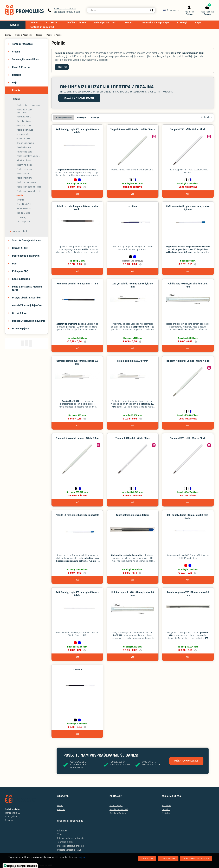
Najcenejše (81, 118)
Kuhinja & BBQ (20, 271)
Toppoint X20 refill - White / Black (188, 129)
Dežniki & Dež (20, 248)
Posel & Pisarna (21, 67)
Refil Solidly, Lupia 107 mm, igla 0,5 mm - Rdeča (77, 131)
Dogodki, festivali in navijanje (29, 321)
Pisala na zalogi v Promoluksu (24, 111)
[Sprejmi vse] (147, 859)
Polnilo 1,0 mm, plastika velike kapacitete (77, 515)
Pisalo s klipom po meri (27, 182)
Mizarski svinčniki (24, 204)
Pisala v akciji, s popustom (28, 105)
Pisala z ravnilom (24, 178)
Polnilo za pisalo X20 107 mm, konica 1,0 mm (188, 594)
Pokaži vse (62, 67)
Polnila (20, 196)
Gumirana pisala (24, 125)
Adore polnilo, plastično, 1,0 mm (133, 515)
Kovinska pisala (24, 121)
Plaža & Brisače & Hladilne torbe (27, 288)
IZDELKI (14, 25)
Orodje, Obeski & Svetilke (26, 298)
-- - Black (77, 670)
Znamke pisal (20, 232)
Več (77, 194)
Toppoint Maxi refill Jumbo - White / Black (133, 129)
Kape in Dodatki (21, 279)
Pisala (16, 99)
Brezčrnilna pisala (24, 165)
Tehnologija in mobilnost (26, 59)
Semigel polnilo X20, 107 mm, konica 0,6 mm (77, 362)
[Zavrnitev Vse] (168, 859)
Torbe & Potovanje (22, 44)
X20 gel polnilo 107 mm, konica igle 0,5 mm (133, 285)
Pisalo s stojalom (24, 169)
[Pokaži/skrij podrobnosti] (196, 859)
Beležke (17, 75)
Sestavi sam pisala (25, 143)
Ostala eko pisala (24, 139)
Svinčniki (20, 200)
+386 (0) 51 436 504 (65, 9)
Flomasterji (21, 217)
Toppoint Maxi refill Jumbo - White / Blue (77, 438)
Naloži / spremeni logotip (79, 98)
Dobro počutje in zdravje (26, 256)
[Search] (152, 10)
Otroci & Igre (19, 313)
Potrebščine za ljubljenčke (27, 306)
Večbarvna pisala (24, 152)
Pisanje (16, 90)
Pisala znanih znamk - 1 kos (29, 187)
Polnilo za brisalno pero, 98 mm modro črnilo (77, 208)
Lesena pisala (23, 134)
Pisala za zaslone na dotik (28, 156)
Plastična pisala (24, 117)
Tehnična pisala (24, 161)
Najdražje (95, 118)
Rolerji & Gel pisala (25, 147)
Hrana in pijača (21, 329)
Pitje (15, 83)
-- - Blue (133, 206)
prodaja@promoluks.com (67, 12)
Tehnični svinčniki (24, 209)
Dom (15, 264)
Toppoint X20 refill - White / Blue (133, 438)
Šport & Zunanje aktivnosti (27, 240)
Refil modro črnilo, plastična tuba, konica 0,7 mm (188, 208)
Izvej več (82, 857)
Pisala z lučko (22, 174)
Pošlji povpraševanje (186, 761)
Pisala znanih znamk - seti (28, 191)
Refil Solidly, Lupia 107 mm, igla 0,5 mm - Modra (188, 517)
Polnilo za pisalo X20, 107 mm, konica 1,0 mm (133, 594)
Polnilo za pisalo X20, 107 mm (133, 361)
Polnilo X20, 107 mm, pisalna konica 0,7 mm (188, 285)
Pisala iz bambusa (25, 130)
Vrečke (16, 52)
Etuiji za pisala (23, 222)
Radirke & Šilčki (23, 213)
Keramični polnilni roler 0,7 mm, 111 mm (77, 284)
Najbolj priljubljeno (64, 118)
